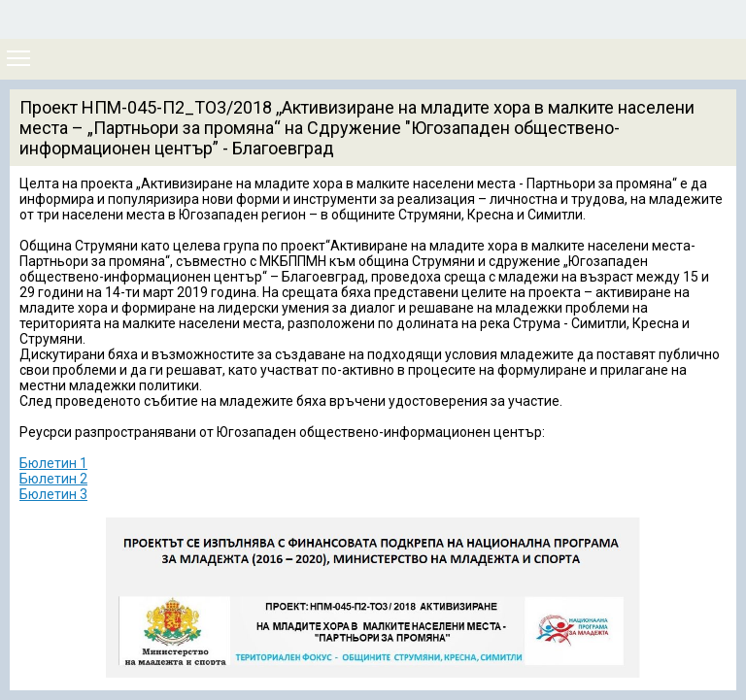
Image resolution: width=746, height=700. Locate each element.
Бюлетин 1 (53, 463)
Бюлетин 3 (53, 494)
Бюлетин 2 (53, 479)
